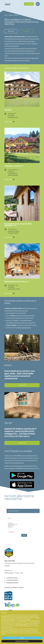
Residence (26, 31)
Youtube (21, 587)
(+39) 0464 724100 (12, 578)
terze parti (23, 620)
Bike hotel (11, 31)
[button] (42, 613)
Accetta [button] (22, 638)
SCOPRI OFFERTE (29, 2)
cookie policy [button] (28, 619)
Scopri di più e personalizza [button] (22, 641)
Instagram (14, 587)
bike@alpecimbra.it (12, 583)
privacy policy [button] (4, 616)
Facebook (7, 587)
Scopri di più (22, 385)
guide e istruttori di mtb (24, 328)
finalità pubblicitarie (24, 625)
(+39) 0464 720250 (12, 580)
